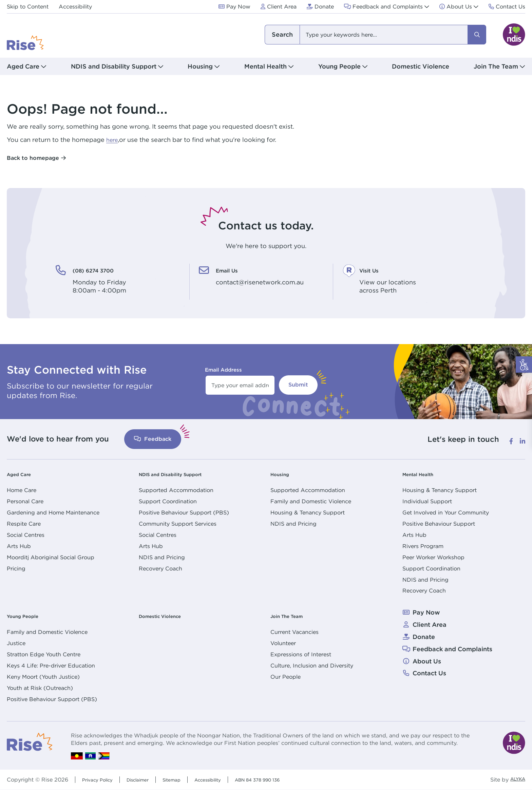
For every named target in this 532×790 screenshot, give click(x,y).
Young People (28, 616)
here (113, 140)
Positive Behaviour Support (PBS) (184, 512)
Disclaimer (147, 779)
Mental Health (424, 474)
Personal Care (25, 501)
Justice (16, 643)
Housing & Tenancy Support (308, 512)
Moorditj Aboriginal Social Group (51, 557)
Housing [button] (200, 66)
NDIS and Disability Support (182, 474)
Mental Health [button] (265, 66)
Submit (298, 385)
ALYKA (516, 780)
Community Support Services (178, 524)
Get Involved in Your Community (446, 512)
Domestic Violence (421, 66)
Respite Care (24, 524)
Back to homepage (33, 158)
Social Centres (26, 535)
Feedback (153, 439)
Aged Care (23, 474)
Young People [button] (339, 66)
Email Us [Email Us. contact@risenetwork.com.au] (232, 270)
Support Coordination (168, 501)
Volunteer (283, 643)
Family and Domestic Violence (311, 501)
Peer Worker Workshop (433, 557)
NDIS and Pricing (162, 557)
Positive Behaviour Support (439, 524)
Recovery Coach (160, 568)
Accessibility (227, 779)
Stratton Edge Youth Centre (44, 654)
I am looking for (282, 35)
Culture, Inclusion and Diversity (312, 665)
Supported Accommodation (176, 490)
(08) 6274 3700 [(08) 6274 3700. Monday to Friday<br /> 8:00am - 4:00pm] (102, 270)
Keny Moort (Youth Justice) (43, 677)
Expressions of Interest (301, 654)
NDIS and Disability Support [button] (114, 66)
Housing (283, 474)
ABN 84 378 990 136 (285, 779)
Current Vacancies (294, 632)
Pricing (16, 568)
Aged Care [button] (23, 66)
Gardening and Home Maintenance (53, 512)
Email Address (223, 370)
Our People (286, 677)
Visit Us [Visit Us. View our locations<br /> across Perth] (374, 270)
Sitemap (185, 779)
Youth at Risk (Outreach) (40, 688)
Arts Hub (19, 546)
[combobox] (375, 35)
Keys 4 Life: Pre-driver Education (51, 665)
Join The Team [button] (496, 66)
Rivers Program (423, 546)
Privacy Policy (101, 779)
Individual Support (427, 501)
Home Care (22, 490)
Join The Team (293, 616)
